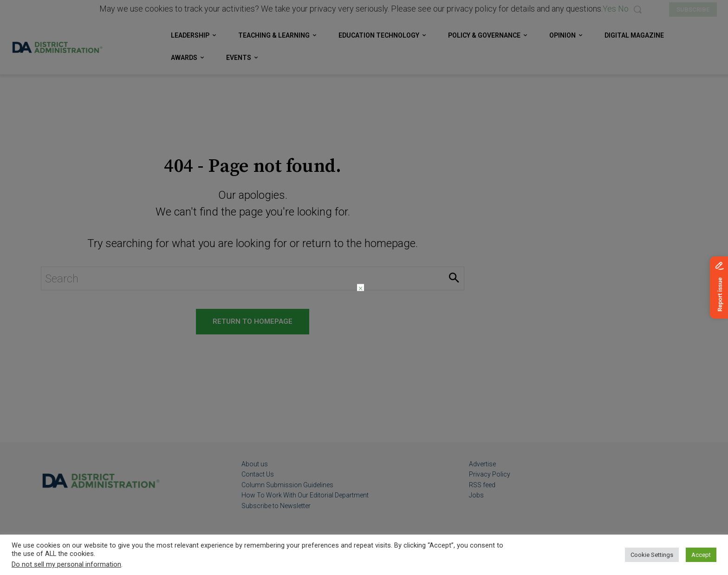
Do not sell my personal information (66, 564)
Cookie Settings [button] (652, 555)
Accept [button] (701, 555)
